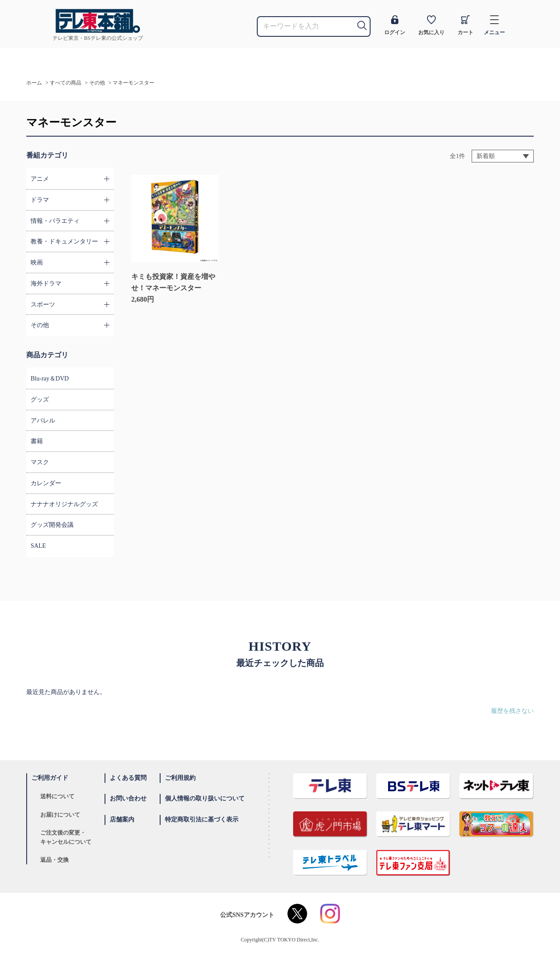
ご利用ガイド (50, 778)
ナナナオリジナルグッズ (64, 504)
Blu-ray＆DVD (50, 379)
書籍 (37, 441)
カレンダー (46, 483)
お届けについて (60, 815)
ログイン (395, 25)
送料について (57, 796)
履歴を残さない (512, 711)
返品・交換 (54, 860)
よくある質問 (128, 778)
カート (465, 25)
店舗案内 (122, 819)
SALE (38, 546)
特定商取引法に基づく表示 (202, 819)
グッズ (40, 400)
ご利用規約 (180, 778)
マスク (40, 462)
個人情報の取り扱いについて (205, 798)
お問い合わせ (128, 798)
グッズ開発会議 (52, 525)
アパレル (43, 421)
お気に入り (431, 25)
